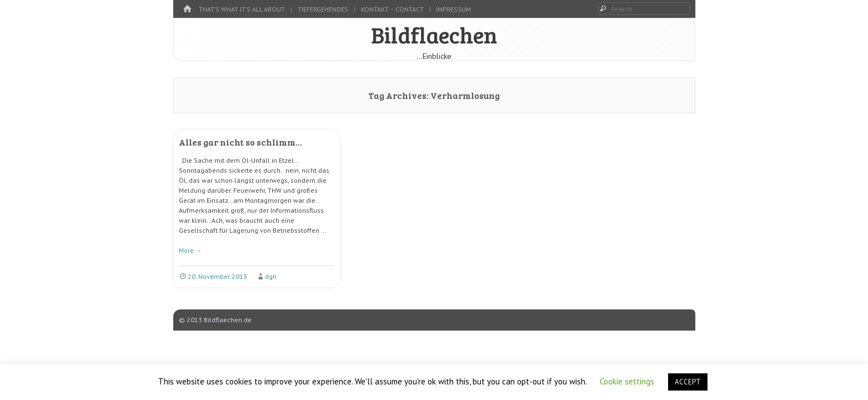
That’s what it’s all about (242, 9)
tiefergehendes (323, 9)
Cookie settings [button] (627, 381)
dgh (271, 276)
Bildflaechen (434, 34)
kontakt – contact (392, 9)
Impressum (453, 9)
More (190, 250)
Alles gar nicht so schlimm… (240, 142)
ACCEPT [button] (688, 382)
